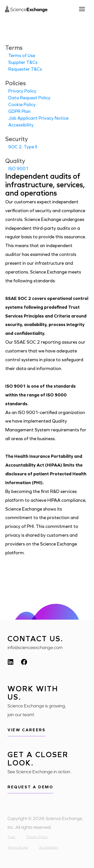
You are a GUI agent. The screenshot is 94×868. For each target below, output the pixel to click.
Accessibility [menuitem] (49, 848)
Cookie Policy (22, 105)
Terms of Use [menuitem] (18, 848)
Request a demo (30, 787)
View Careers (26, 730)
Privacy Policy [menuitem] (37, 837)
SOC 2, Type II (23, 147)
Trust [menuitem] (11, 837)
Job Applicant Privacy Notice (38, 118)
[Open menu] (84, 9)
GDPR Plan (19, 111)
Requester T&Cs (25, 69)
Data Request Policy (29, 98)
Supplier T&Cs (23, 62)
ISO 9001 (18, 169)
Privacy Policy (22, 91)
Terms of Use (22, 56)
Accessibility (21, 125)
